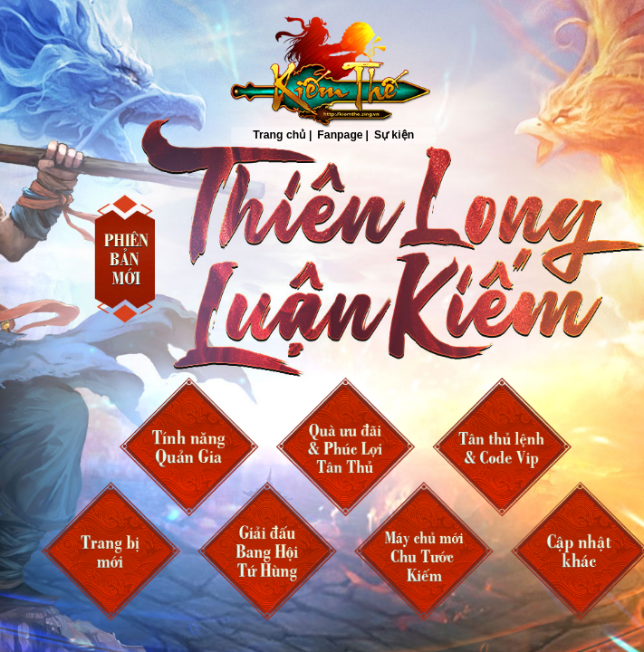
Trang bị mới (111, 551)
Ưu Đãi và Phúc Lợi (345, 447)
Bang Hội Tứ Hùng (267, 551)
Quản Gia (188, 447)
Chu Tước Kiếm (424, 551)
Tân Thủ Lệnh (502, 447)
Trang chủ (324, 72)
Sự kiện (393, 136)
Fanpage (340, 136)
